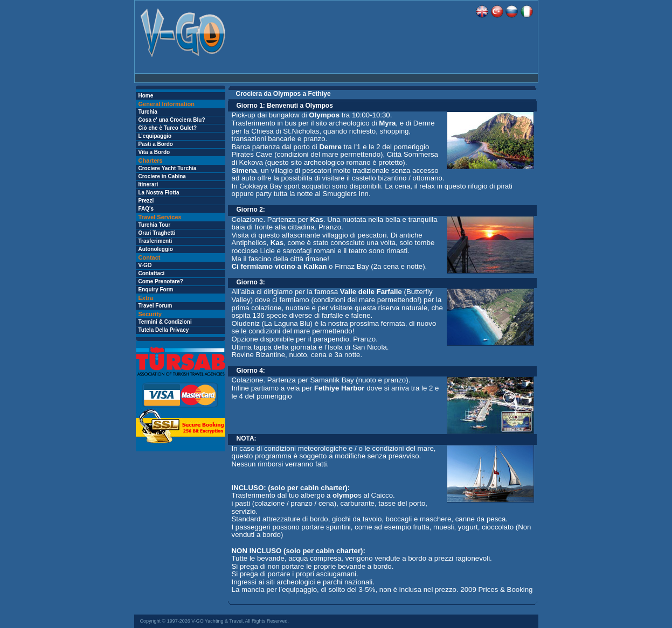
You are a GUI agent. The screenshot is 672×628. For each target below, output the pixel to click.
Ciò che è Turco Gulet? (168, 128)
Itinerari (148, 184)
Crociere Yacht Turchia (168, 168)
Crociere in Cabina (162, 176)
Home (146, 96)
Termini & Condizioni (165, 322)
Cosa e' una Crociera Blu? (172, 120)
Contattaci (152, 273)
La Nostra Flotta (159, 193)
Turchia (148, 112)
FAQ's (146, 209)
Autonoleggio (156, 249)
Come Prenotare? (161, 281)
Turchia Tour (155, 225)
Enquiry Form (156, 289)
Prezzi (146, 201)
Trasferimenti (155, 241)
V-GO (145, 265)
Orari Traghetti (157, 233)
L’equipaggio (155, 136)
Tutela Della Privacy (164, 330)
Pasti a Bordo (156, 144)
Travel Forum (155, 306)
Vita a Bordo (154, 152)
